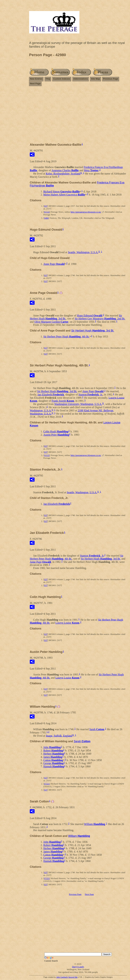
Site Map (95, 79)
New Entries (36, 79)
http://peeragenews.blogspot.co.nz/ (86, 212)
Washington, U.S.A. (41, 410)
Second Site (73, 977)
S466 (46, 218)
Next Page (35, 84)
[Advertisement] (78, 113)
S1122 (47, 212)
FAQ (48, 79)
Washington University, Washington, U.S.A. (78, 404)
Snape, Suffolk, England (59, 736)
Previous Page (111, 79)
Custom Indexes (62, 79)
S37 (46, 206)
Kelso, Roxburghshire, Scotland (63, 174)
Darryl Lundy (78, 967)
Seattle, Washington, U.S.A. (83, 252)
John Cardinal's (62, 977)
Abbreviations (81, 79)
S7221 (47, 784)
